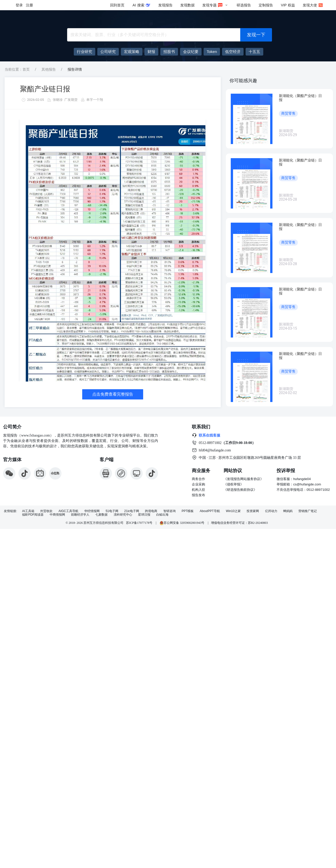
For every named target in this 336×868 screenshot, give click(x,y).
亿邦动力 (271, 511)
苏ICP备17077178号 (139, 523)
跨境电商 (151, 511)
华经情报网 (92, 511)
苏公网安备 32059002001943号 (182, 523)
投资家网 (253, 511)
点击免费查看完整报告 (113, 394)
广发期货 (71, 100)
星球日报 (144, 515)
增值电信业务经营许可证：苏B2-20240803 (239, 523)
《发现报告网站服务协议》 (244, 479)
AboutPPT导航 (210, 511)
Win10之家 (233, 511)
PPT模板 (188, 511)
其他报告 (49, 69)
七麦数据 (101, 515)
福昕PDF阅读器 (33, 515)
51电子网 (112, 511)
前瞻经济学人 (80, 515)
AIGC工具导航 (68, 511)
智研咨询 (170, 511)
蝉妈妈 (288, 511)
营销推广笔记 (308, 511)
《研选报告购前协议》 (240, 490)
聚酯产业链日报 (45, 89)
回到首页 (117, 5)
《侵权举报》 (234, 484)
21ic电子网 (132, 511)
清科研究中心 (123, 515)
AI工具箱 (28, 511)
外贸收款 (46, 511)
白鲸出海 (162, 515)
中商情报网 (57, 515)
